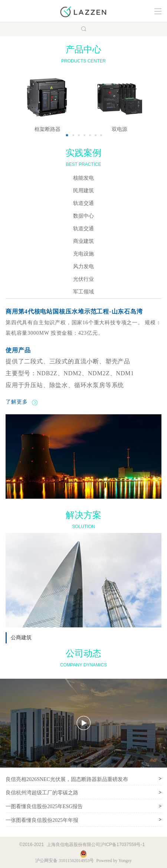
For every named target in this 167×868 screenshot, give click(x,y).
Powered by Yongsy (114, 861)
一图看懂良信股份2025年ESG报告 (44, 806)
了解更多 (22, 402)
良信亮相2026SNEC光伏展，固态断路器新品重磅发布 (67, 779)
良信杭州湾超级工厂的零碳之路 (42, 793)
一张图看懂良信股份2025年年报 (42, 820)
